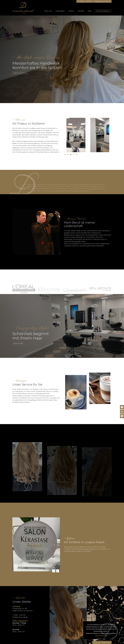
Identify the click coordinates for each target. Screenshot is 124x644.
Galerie (71, 11)
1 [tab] (107, 95)
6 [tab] (110, 97)
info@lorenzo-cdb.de (102, 1)
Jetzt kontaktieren (103, 11)
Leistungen (60, 11)
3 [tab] (113, 95)
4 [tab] (116, 95)
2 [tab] (110, 95)
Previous (54, 571)
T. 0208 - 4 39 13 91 (85, 1)
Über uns (48, 11)
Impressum (97, 642)
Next (58, 571)
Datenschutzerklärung (101, 636)
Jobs (90, 11)
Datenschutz (106, 642)
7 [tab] (113, 97)
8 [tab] (116, 97)
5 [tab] (107, 97)
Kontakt (81, 11)
